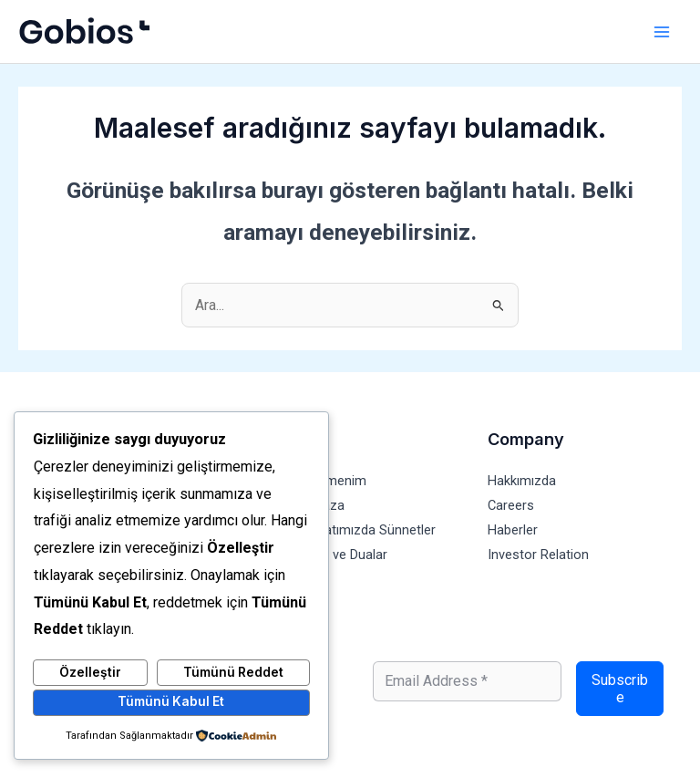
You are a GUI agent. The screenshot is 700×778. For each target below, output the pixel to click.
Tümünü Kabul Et (171, 701)
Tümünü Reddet (233, 672)
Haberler (513, 530)
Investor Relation (538, 555)
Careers (511, 505)
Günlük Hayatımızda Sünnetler (347, 530)
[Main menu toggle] (661, 31)
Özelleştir (90, 672)
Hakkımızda (522, 481)
